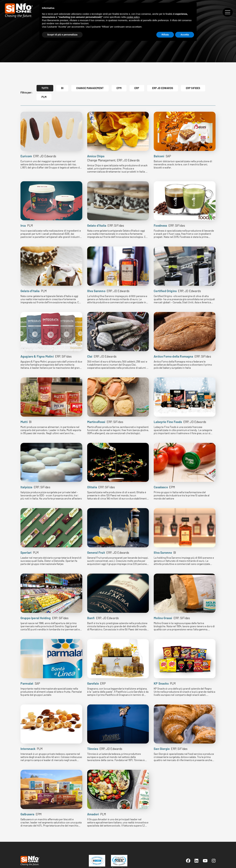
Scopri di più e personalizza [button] (62, 35)
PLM (44, 97)
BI (62, 88)
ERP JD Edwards (163, 88)
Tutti (45, 88)
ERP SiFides (193, 88)
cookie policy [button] (133, 17)
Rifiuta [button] (165, 35)
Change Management (90, 88)
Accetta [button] (185, 35)
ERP (137, 88)
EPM (119, 88)
